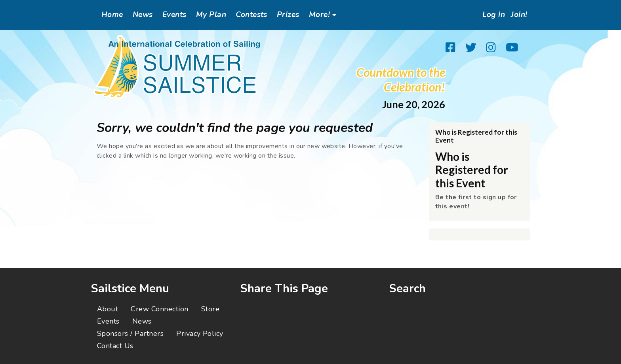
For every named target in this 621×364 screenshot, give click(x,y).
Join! (517, 15)
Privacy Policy (200, 334)
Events (174, 15)
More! (319, 15)
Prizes (288, 15)
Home (112, 15)
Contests (251, 15)
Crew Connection (159, 309)
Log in (488, 15)
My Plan (211, 15)
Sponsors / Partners (130, 334)
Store (210, 309)
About (108, 309)
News (143, 15)
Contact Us (115, 346)
